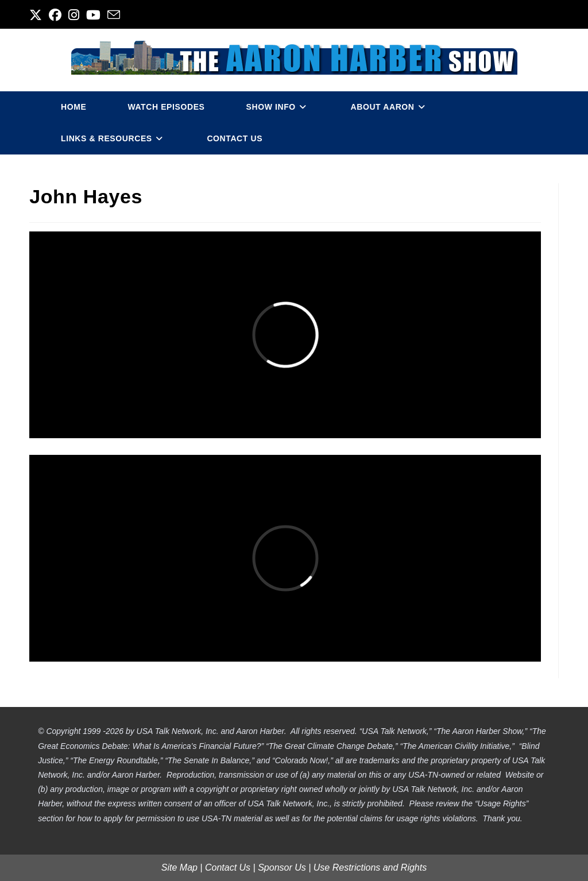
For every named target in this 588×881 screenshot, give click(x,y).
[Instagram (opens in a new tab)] (74, 15)
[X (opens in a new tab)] (37, 15)
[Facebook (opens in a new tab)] (55, 15)
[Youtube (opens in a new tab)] (93, 15)
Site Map (179, 868)
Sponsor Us (282, 868)
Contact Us (228, 868)
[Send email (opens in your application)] (114, 15)
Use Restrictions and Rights (370, 868)
